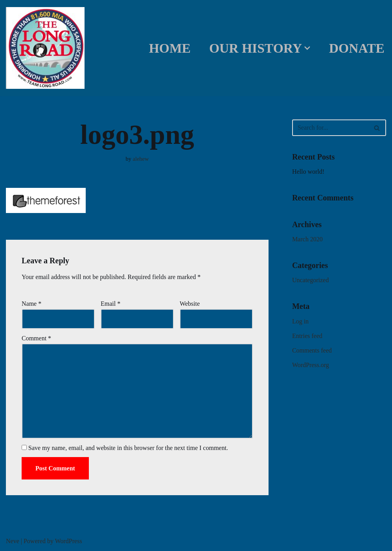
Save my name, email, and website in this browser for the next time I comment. (128, 448)
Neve (13, 541)
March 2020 (307, 239)
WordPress (69, 541)
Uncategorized (310, 280)
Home (170, 48)
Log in (300, 321)
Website (190, 304)
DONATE (357, 48)
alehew (141, 159)
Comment (36, 338)
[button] (307, 48)
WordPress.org (311, 365)
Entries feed (307, 336)
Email (110, 304)
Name (31, 304)
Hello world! (308, 172)
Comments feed (312, 350)
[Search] (330, 128)
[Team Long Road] (47, 48)
